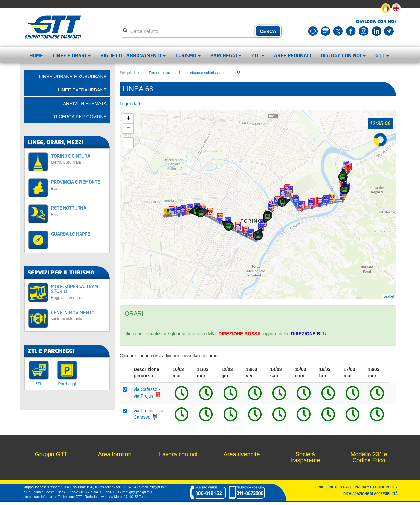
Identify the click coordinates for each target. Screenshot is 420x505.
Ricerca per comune (80, 117)
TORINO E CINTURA (79, 159)
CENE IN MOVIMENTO (79, 315)
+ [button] (129, 119)
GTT (382, 55)
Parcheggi (226, 55)
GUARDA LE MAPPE (71, 234)
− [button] (129, 129)
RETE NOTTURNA (79, 211)
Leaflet (389, 296)
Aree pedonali (292, 55)
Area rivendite (242, 454)
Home (36, 55)
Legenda (129, 104)
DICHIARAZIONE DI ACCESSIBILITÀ (370, 493)
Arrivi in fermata (85, 103)
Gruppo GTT (51, 454)
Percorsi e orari (161, 73)
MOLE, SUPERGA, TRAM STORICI (79, 292)
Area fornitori (115, 454)
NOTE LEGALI (341, 487)
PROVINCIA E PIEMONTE (79, 185)
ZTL (258, 55)
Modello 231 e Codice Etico (369, 457)
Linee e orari (72, 55)
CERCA (268, 31)
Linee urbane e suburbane (200, 73)
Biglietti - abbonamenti (133, 55)
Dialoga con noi (343, 55)
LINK (321, 487)
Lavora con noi (178, 454)
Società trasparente (305, 457)
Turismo (188, 55)
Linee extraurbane (82, 90)
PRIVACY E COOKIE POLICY (376, 487)
